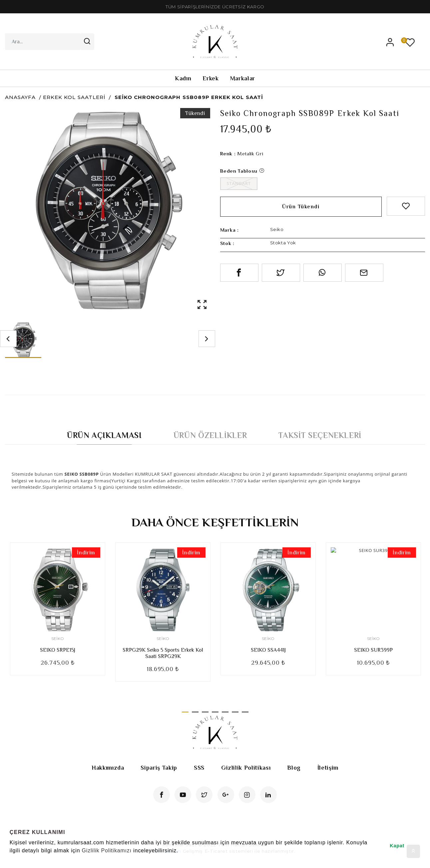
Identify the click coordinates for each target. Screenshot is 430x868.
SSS (199, 768)
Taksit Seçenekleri (320, 435)
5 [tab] (225, 712)
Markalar (243, 78)
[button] (11, 859)
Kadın (183, 78)
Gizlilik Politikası (246, 768)
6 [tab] (235, 712)
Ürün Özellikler (210, 435)
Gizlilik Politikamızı (107, 850)
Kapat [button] (397, 846)
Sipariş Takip (159, 768)
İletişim (328, 768)
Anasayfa (20, 97)
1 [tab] (185, 712)
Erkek (211, 78)
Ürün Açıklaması (104, 435)
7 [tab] (245, 712)
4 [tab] (215, 712)
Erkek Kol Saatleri (74, 97)
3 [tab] (205, 712)
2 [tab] (195, 712)
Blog (294, 768)
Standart (239, 183)
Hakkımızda (108, 768)
